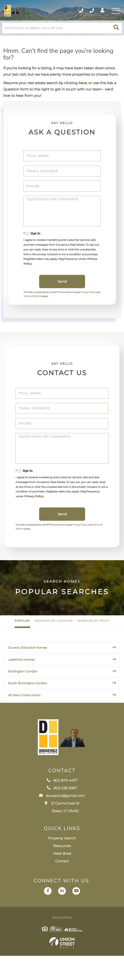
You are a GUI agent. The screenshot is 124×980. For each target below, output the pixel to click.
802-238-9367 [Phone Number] (87, 12)
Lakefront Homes (21, 676)
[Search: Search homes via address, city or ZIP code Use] (62, 32)
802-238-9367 (62, 812)
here (83, 87)
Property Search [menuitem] (62, 863)
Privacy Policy (58, 273)
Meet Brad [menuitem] (62, 878)
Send (62, 292)
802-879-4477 (62, 805)
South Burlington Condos (28, 699)
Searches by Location (54, 637)
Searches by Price (93, 637)
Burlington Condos (23, 688)
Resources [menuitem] (62, 870)
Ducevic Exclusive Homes (28, 664)
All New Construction (24, 711)
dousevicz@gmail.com (62, 820)
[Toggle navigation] (115, 12)
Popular (22, 637)
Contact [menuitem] (62, 886)
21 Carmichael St (62, 832)
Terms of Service (39, 306)
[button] (116, 32)
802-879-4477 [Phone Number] (75, 12)
